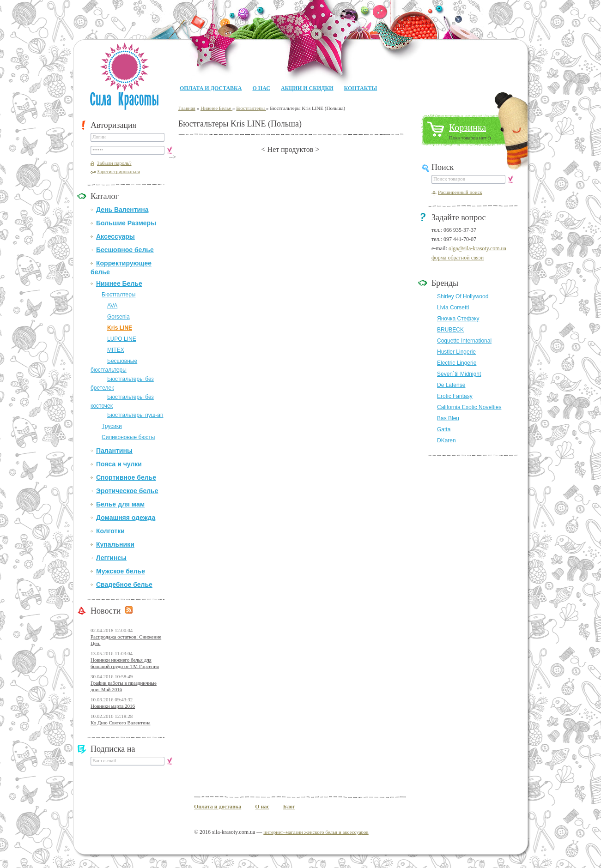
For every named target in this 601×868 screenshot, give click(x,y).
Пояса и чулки (119, 464)
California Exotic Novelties (469, 407)
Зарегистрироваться (118, 171)
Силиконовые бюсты (128, 437)
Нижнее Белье (119, 283)
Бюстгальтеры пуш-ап (135, 415)
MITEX (116, 350)
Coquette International (464, 341)
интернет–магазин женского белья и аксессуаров (316, 832)
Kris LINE (120, 328)
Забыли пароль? (114, 163)
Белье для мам (120, 504)
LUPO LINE (122, 339)
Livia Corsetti (453, 307)
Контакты (361, 88)
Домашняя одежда (126, 518)
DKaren (446, 440)
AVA (112, 306)
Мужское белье (121, 571)
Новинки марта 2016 (113, 706)
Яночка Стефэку (458, 319)
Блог (289, 807)
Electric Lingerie (457, 363)
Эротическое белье (127, 491)
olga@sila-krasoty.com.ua (477, 248)
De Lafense (451, 385)
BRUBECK (450, 330)
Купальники (115, 544)
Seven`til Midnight (459, 374)
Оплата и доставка (211, 88)
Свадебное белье (124, 585)
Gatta (444, 429)
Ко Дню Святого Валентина (121, 723)
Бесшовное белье (125, 250)
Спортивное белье (126, 477)
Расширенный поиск (460, 192)
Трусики (112, 426)
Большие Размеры (126, 223)
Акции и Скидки (307, 88)
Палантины (114, 451)
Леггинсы (111, 558)
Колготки (110, 531)
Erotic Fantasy (455, 396)
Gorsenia (118, 317)
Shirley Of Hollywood (463, 296)
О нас (261, 88)
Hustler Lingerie (456, 352)
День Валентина (122, 210)
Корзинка (467, 127)
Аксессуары (115, 236)
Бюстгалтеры (119, 295)
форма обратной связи (458, 258)
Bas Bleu (448, 418)
